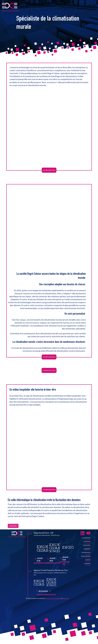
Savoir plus (13, 526)
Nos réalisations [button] (49, 170)
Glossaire (87, 564)
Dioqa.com (66, 598)
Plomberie (87, 549)
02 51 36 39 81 (43, 591)
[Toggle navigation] (92, 8)
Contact (88, 560)
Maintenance (86, 553)
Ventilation (87, 545)
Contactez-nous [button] (49, 370)
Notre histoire (86, 556)
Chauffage (87, 541)
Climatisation (86, 538)
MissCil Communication (53, 598)
